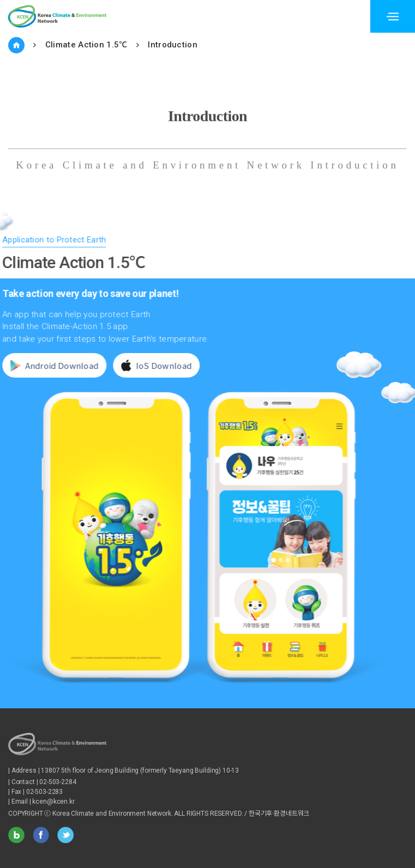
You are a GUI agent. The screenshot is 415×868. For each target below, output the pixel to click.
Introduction (173, 45)
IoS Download (154, 366)
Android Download (52, 366)
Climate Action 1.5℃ (86, 45)
